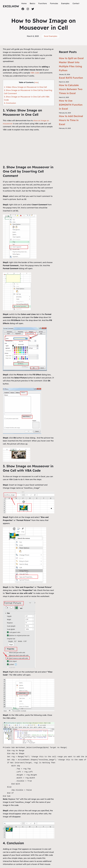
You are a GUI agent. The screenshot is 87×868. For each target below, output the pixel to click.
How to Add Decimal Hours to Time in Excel (71, 120)
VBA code (35, 73)
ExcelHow (11, 6)
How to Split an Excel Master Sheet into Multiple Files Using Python (71, 64)
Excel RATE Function (71, 78)
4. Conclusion (10, 103)
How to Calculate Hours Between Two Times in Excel (71, 89)
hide (36, 82)
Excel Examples (51, 36)
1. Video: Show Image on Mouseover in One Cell (25, 87)
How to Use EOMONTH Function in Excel (71, 105)
